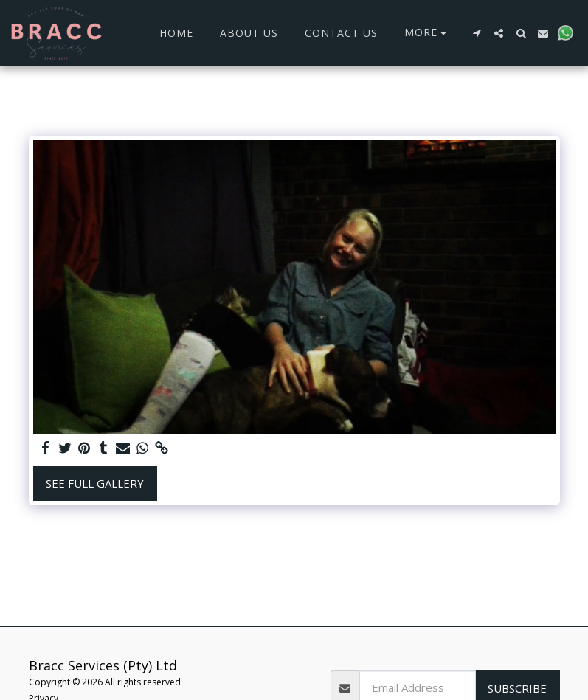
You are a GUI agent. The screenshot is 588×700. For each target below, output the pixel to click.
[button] (477, 33)
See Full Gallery (95, 483)
